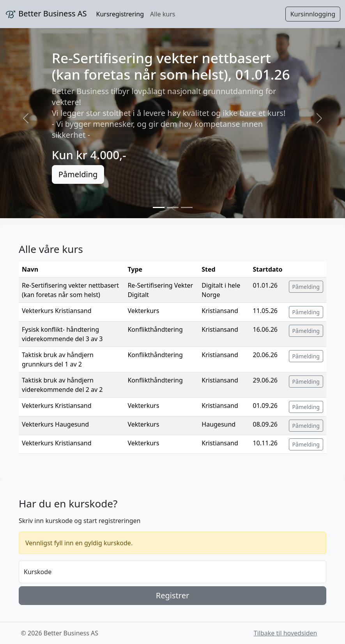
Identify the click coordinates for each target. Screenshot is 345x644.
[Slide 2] (173, 207)
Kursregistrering (120, 14)
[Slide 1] (159, 207)
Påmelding (78, 174)
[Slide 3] (187, 207)
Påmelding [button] (306, 287)
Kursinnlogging (313, 14)
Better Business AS (46, 14)
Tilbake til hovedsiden (286, 633)
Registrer (172, 595)
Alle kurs (163, 14)
